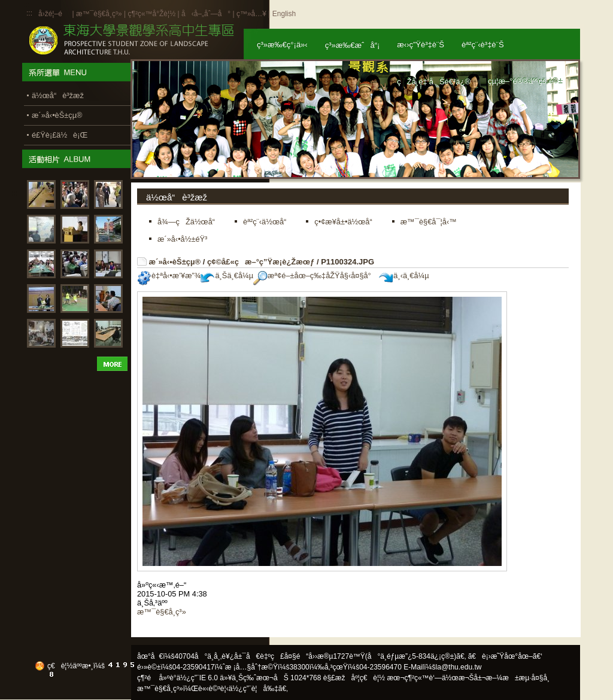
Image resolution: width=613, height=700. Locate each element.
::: (29, 13)
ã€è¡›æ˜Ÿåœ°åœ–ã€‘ (505, 656)
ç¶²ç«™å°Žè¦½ (151, 14)
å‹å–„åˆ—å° (206, 14)
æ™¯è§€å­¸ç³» (100, 14)
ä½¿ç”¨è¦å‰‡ (254, 689)
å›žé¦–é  (54, 14)
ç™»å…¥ (251, 14)
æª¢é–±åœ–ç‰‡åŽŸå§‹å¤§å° (315, 276)
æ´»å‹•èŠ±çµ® (175, 262)
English (284, 14)
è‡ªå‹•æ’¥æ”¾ (169, 276)
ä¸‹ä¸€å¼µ (404, 276)
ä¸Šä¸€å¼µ (227, 276)
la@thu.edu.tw (459, 667)
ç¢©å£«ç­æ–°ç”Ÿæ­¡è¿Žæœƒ (261, 262)
